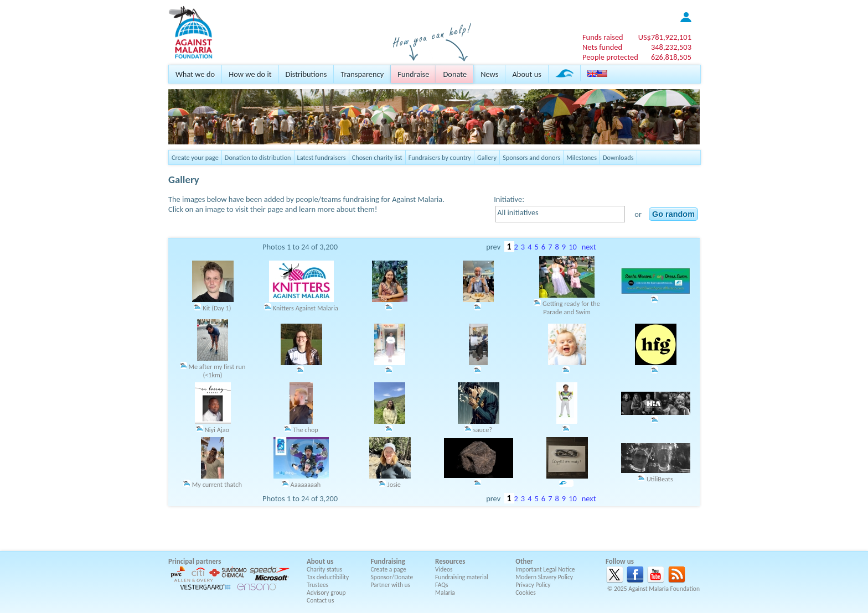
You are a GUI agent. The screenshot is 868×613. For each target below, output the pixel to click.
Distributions (306, 74)
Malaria (445, 593)
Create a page (389, 569)
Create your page (195, 157)
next (589, 247)
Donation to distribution (258, 157)
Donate (455, 74)
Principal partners (195, 561)
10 (573, 247)
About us (526, 74)
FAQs (442, 585)
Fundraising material (462, 577)
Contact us (320, 600)
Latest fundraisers (322, 157)
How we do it (250, 74)
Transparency (362, 74)
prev (493, 247)
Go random (673, 214)
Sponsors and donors (531, 157)
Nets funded (602, 47)
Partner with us (391, 585)
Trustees (317, 585)
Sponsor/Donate (392, 577)
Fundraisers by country (440, 157)
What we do (195, 74)
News (489, 74)
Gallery (487, 157)
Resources (450, 561)
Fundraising (388, 561)
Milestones (582, 157)
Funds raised (603, 37)
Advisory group (326, 593)
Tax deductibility (328, 577)
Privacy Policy (533, 585)
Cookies (526, 593)
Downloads (618, 157)
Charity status (324, 569)
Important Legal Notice (545, 569)
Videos (444, 569)
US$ (665, 37)
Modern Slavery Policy (544, 577)
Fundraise (413, 74)
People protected (610, 57)
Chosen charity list (377, 157)
